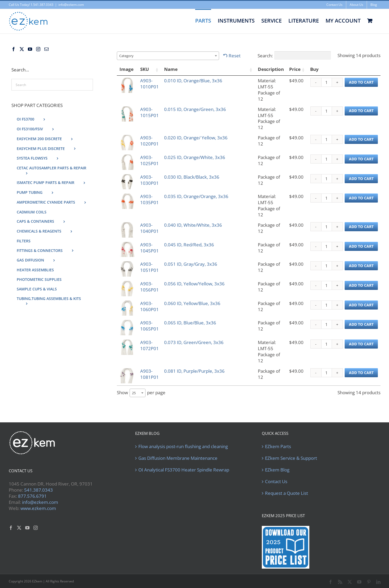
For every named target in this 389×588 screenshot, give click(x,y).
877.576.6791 (32, 488)
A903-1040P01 (157, 210)
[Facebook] (14, 49)
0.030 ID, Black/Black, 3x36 (206, 167)
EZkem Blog (277, 462)
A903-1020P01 (157, 124)
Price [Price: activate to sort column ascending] (293, 69)
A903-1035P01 (157, 188)
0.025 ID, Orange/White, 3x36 (209, 145)
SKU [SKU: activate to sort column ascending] (146, 69)
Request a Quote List (287, 485)
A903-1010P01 (157, 81)
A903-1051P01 (157, 253)
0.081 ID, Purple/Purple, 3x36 (209, 361)
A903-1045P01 (157, 232)
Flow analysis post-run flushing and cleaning (183, 439)
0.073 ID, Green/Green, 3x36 (208, 339)
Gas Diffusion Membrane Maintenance (178, 450)
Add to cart (361, 82)
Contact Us (276, 474)
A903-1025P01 (157, 145)
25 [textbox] (134, 385)
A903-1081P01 (157, 361)
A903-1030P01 (157, 167)
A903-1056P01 (157, 275)
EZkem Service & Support (291, 450)
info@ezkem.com (71, 5)
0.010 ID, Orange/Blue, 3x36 (208, 81)
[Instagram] (38, 49)
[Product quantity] (327, 82)
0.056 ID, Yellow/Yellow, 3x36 (209, 275)
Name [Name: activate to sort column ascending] (185, 69)
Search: (294, 55)
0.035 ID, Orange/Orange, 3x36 (205, 191)
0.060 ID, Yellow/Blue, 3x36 (207, 296)
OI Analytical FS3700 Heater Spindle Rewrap (184, 462)
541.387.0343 (39, 482)
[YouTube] (30, 49)
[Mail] (46, 49)
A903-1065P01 (157, 318)
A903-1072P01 (157, 339)
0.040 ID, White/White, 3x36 (207, 210)
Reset (235, 56)
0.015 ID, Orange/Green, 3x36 (204, 105)
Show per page (141, 385)
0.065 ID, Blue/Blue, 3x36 (204, 318)
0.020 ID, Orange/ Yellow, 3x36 (204, 127)
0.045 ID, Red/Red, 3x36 (203, 232)
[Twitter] (22, 49)
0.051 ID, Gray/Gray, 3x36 (205, 253)
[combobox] (168, 56)
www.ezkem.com (38, 500)
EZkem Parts (278, 439)
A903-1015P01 (157, 102)
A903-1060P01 (157, 296)
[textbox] (128, 56)
